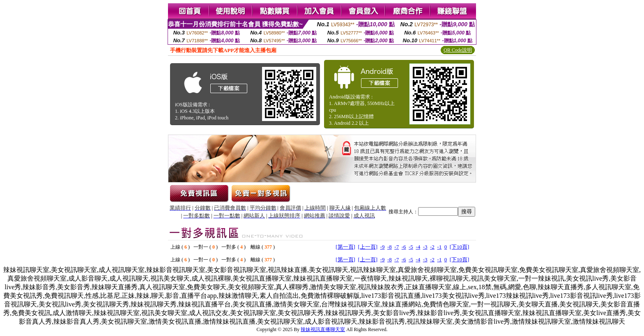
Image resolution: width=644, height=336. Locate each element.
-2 (432, 247)
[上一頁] (368, 247)
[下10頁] (460, 247)
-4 (418, 247)
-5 (411, 247)
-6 (404, 247)
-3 (425, 247)
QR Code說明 (458, 50)
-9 (383, 247)
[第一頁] (345, 247)
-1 (439, 247)
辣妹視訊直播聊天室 (323, 329)
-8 (390, 247)
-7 (397, 247)
